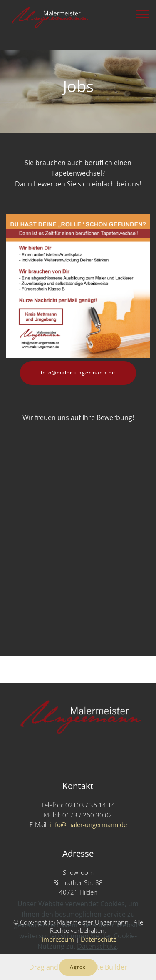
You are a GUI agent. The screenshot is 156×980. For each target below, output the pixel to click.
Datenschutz (97, 946)
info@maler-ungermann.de (78, 373)
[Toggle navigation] (143, 14)
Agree (78, 967)
